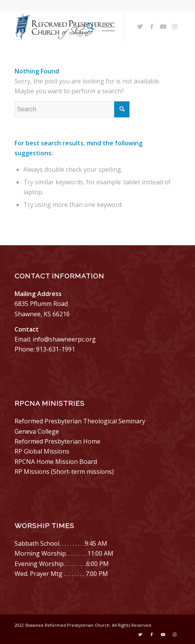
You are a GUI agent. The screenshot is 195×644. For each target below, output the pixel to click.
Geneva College (37, 431)
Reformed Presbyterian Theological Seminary (80, 421)
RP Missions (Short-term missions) (64, 472)
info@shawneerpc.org (64, 339)
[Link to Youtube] (163, 26)
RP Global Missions (42, 451)
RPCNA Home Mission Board (56, 462)
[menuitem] (86, 26)
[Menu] (104, 26)
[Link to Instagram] (175, 26)
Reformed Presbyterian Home (57, 441)
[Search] (86, 26)
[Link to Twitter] (140, 26)
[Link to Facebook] (152, 26)
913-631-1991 (56, 349)
